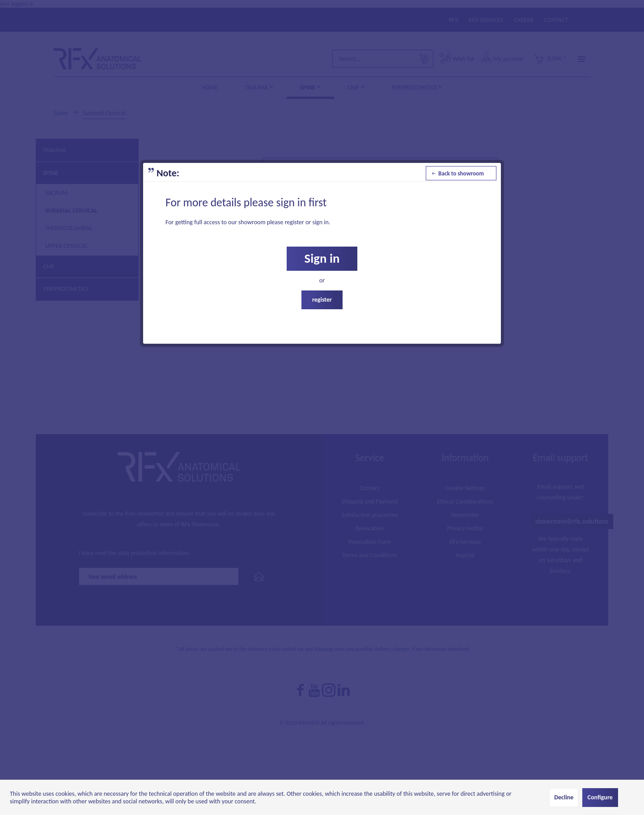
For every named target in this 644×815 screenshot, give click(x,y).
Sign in (322, 258)
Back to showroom (458, 172)
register (322, 300)
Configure (600, 797)
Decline (564, 797)
